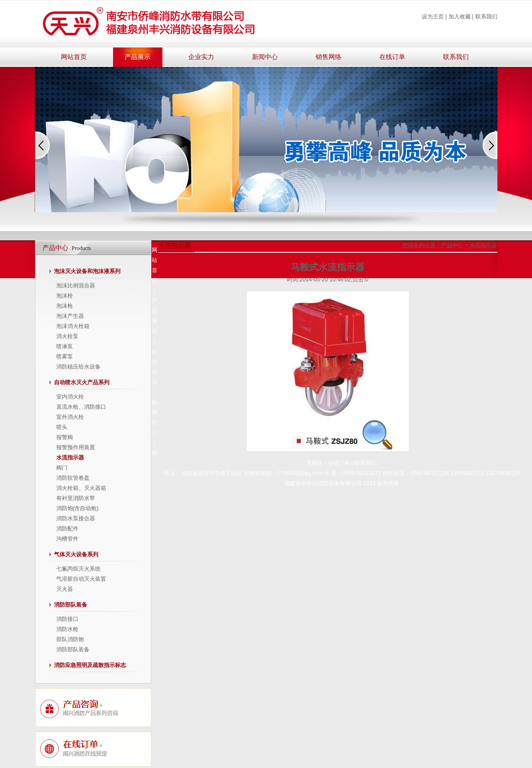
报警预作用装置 (76, 447)
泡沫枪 (65, 306)
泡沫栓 (65, 296)
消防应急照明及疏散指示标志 (90, 665)
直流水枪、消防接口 (81, 407)
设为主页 (433, 17)
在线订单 (392, 57)
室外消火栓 (70, 417)
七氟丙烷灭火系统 (78, 569)
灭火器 (65, 589)
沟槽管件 (67, 539)
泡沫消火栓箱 (73, 326)
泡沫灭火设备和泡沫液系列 (87, 271)
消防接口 (67, 619)
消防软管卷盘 (73, 478)
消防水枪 (67, 629)
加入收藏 (460, 17)
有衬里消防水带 (76, 498)
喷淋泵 (65, 346)
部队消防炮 (70, 639)
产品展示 (137, 57)
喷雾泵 (65, 357)
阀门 (62, 468)
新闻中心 (265, 57)
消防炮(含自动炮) (78, 508)
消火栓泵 (67, 336)
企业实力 (201, 57)
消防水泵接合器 (76, 518)
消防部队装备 (71, 605)
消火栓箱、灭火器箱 (81, 488)
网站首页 (74, 57)
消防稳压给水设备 (78, 367)
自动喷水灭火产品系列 (82, 382)
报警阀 (65, 437)
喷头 (62, 427)
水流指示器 (70, 458)
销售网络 (329, 57)
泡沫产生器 (70, 316)
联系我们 (486, 17)
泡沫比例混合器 (76, 286)
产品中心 (452, 245)
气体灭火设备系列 (76, 554)
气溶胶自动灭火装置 (81, 579)
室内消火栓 (70, 397)
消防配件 (67, 529)
